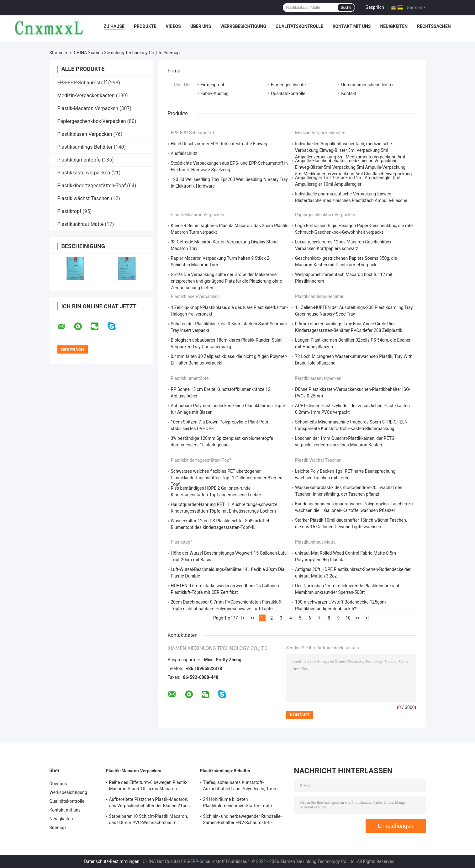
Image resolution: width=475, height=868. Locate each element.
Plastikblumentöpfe (79, 160)
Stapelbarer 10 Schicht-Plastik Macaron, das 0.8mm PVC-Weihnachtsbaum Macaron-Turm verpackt (149, 820)
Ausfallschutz (184, 153)
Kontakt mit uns (352, 26)
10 (348, 618)
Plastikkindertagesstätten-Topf (92, 186)
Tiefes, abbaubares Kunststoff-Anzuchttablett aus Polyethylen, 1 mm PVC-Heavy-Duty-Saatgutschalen (240, 786)
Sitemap (58, 828)
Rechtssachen (434, 26)
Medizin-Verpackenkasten (86, 96)
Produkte (145, 26)
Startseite (59, 53)
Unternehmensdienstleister (367, 85)
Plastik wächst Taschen (84, 198)
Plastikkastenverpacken (84, 173)
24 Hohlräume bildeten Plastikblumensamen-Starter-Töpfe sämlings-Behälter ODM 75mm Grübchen (244, 803)
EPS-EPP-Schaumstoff (82, 83)
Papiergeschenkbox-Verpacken (92, 121)
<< (252, 618)
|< (243, 618)
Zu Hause (114, 26)
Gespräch (375, 7)
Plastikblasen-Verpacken (85, 134)
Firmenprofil (212, 85)
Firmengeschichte (288, 85)
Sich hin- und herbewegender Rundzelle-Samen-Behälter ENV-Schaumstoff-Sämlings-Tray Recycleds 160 (243, 820)
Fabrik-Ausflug (215, 93)
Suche (346, 8)
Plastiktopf (69, 211)
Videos (173, 26)
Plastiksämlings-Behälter (85, 147)
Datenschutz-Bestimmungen (112, 861)
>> (358, 618)
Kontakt (349, 93)
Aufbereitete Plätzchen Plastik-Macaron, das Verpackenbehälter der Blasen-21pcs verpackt (150, 803)
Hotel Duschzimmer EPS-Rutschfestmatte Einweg (219, 144)
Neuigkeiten (394, 26)
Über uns (201, 26)
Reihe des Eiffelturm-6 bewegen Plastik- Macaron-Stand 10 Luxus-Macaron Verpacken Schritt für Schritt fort (148, 786)
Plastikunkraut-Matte (81, 224)
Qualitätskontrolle (299, 26)
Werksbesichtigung (243, 26)
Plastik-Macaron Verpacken (88, 108)
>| (367, 618)
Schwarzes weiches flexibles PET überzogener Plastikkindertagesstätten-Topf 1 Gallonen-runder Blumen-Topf (227, 478)
